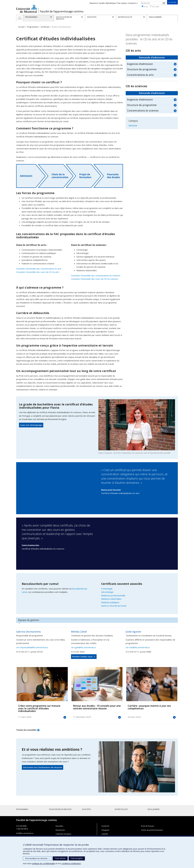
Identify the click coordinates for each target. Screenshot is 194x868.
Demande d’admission (152, 57)
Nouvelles (59, 826)
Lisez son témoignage (31, 425)
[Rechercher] (164, 3)
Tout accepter (77, 858)
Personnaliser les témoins (37, 858)
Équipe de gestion (29, 620)
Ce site (145, 6)
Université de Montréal (26, 9)
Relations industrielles (111, 599)
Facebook (105, 826)
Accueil (21, 27)
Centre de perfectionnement (152, 830)
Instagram (105, 830)
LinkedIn (105, 834)
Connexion (133, 3)
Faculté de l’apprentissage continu (62, 11)
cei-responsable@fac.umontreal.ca (32, 647)
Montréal (133, 125)
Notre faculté (121, 809)
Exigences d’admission (140, 64)
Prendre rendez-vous (82, 657)
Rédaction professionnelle (113, 595)
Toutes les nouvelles (26, 730)
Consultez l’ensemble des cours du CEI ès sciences (95, 279)
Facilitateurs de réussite (60, 809)
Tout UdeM (154, 6)
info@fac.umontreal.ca (25, 833)
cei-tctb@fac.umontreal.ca (138, 647)
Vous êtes (86, 809)
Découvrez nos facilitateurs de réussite (43, 767)
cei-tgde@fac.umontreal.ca (83, 647)
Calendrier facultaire (63, 834)
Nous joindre (154, 809)
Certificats (45, 27)
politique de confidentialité (44, 863)
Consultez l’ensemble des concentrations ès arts (39, 269)
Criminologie (107, 589)
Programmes (33, 27)
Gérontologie (107, 592)
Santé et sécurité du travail (114, 606)
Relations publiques (110, 602)
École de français (148, 826)
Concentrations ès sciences (143, 111)
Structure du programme (142, 69)
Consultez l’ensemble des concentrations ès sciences (96, 275)
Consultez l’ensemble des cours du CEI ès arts (38, 272)
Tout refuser (60, 858)
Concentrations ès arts (140, 75)
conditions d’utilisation (71, 863)
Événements (60, 830)
